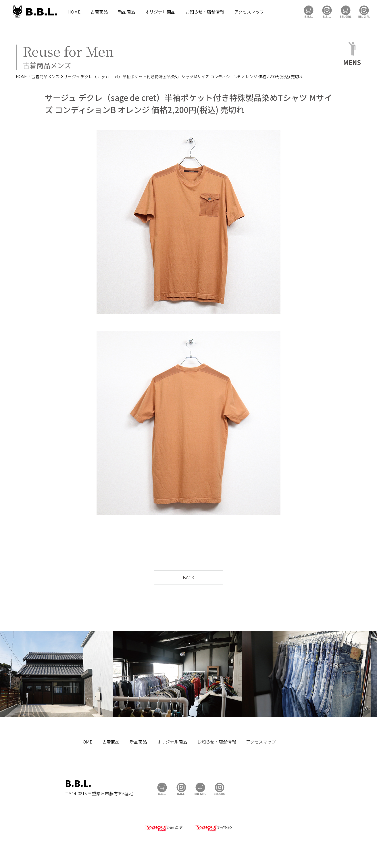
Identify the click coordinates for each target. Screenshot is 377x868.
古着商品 (99, 12)
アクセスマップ (249, 12)
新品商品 (126, 12)
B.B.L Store (309, 12)
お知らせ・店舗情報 (205, 12)
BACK (188, 577)
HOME (74, 12)
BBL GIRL (364, 12)
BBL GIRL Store (346, 12)
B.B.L (34, 12)
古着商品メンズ (45, 76)
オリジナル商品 (160, 12)
